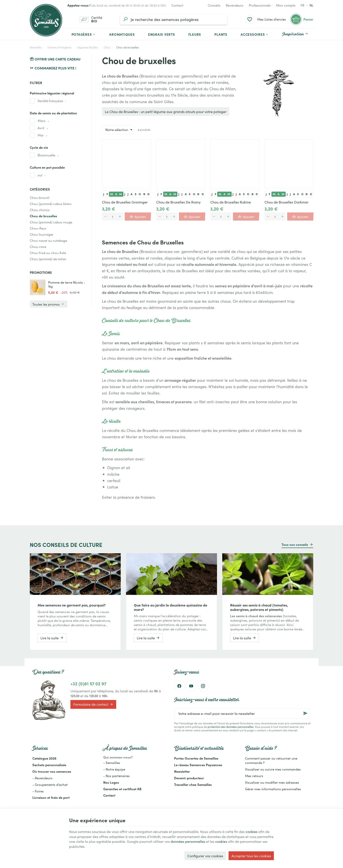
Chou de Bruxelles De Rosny (178, 202)
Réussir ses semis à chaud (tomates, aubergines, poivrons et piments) (259, 607)
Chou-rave (38, 247)
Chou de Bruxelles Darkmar (286, 202)
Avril (43, 128)
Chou (107, 47)
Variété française (52, 101)
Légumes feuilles (88, 47)
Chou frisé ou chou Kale (48, 253)
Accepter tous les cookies (251, 856)
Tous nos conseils (295, 544)
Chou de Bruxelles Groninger (125, 202)
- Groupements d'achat (50, 784)
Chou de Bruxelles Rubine (231, 202)
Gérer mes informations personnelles (273, 789)
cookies (252, 831)
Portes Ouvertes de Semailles (196, 758)
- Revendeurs (42, 778)
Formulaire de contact (93, 704)
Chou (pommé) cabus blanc (51, 204)
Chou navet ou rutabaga (48, 240)
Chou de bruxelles (43, 216)
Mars (43, 121)
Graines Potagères (59, 47)
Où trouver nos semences (52, 771)
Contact (109, 795)
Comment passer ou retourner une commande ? (271, 760)
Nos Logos (111, 782)
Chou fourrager (42, 234)
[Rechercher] (125, 19)
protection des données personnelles (231, 727)
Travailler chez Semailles (193, 784)
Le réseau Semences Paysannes (198, 765)
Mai (42, 135)
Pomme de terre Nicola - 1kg (67, 284)
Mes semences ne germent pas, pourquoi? (72, 605)
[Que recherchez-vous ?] (174, 19)
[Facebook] (179, 686)
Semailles (36, 47)
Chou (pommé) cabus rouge (51, 222)
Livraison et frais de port (51, 797)
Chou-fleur (38, 228)
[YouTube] (191, 686)
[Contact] (177, 5)
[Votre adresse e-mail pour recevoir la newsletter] (242, 713)
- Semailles (112, 763)
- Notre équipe (114, 769)
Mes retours (254, 776)
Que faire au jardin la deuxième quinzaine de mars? (171, 607)
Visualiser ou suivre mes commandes (273, 769)
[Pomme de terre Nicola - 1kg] (38, 287)
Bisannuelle (48, 155)
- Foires (38, 791)
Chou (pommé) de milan (48, 259)
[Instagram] (203, 686)
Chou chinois (40, 210)
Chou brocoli (40, 197)
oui (42, 175)
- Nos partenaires (116, 776)
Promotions (41, 272)
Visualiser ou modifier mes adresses (272, 782)
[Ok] (305, 713)
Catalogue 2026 (44, 758)
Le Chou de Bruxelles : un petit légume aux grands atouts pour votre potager (166, 111)
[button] (255, 34)
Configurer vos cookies (205, 856)
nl (311, 5)
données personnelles (188, 841)
